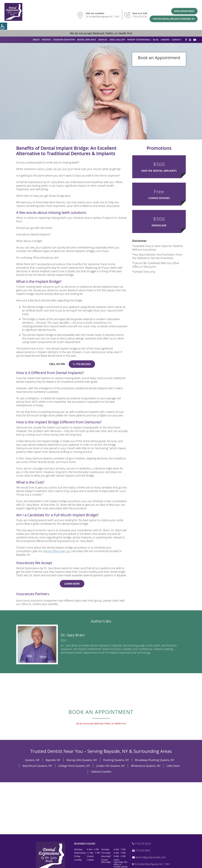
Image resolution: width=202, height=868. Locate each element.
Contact (176, 40)
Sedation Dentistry (64, 40)
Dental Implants (86, 40)
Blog (156, 40)
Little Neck (173, 766)
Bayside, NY (53, 760)
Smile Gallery (117, 40)
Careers (165, 40)
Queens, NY (32, 760)
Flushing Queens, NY (116, 760)
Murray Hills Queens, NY (82, 760)
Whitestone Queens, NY (146, 766)
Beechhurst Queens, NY (37, 766)
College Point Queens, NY (74, 766)
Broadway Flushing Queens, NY (155, 760)
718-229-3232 (140, 16)
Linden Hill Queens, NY (110, 766)
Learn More (72, 584)
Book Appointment (184, 11)
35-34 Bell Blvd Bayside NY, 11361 (103, 16)
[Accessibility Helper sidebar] (4, 26)
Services (103, 40)
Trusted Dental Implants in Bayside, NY (174, 19)
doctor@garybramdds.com (149, 857)
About (36, 40)
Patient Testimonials (139, 40)
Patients (46, 40)
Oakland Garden (101, 772)
